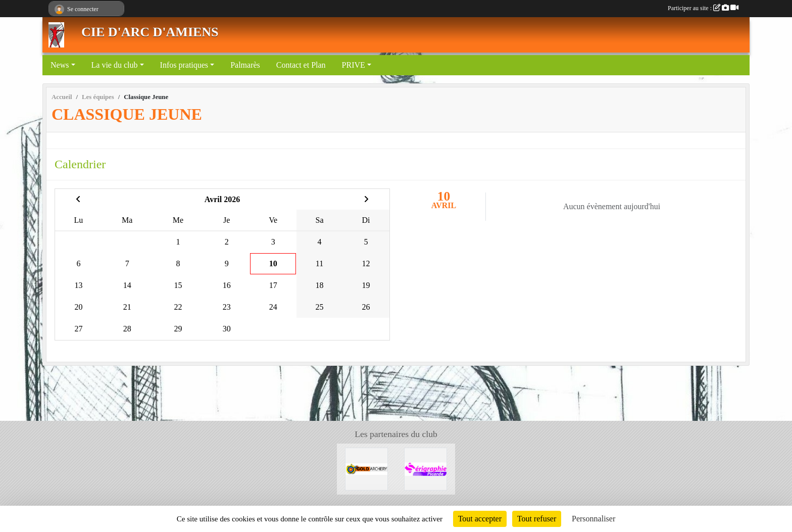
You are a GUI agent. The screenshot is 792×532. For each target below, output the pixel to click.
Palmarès (245, 65)
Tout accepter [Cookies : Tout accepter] (480, 519)
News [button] (60, 65)
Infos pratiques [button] (184, 65)
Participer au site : (703, 8)
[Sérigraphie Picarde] (426, 468)
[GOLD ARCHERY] (366, 468)
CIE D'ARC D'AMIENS (150, 32)
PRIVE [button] (354, 65)
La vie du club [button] (115, 65)
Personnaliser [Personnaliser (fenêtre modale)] (593, 519)
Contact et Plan (301, 65)
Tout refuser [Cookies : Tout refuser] (537, 519)
